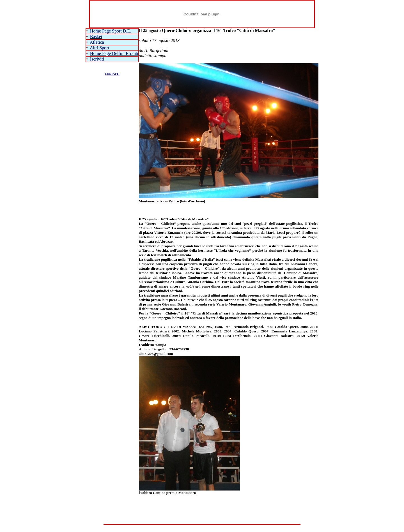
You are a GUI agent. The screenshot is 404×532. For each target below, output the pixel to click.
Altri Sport (99, 48)
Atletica (97, 42)
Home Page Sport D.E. (111, 31)
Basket (96, 37)
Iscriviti (97, 59)
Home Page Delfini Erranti (114, 53)
